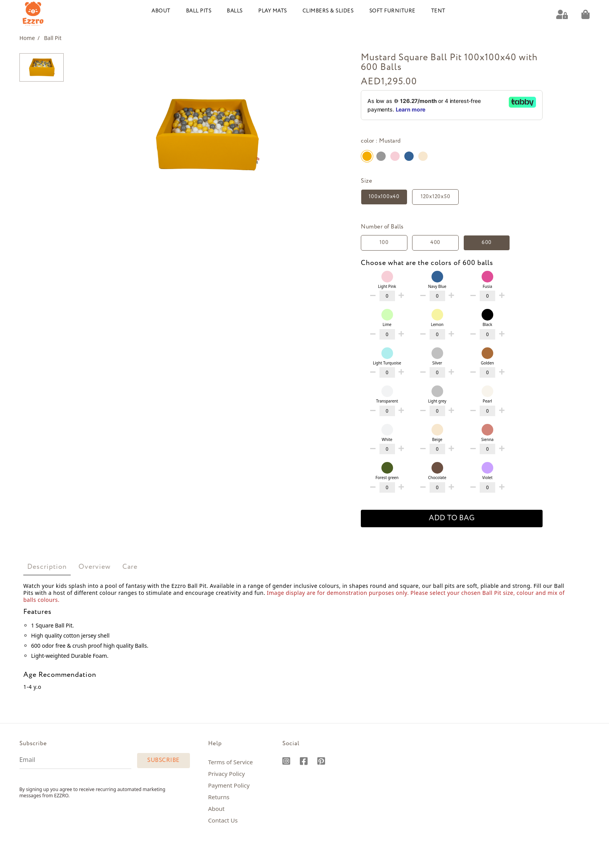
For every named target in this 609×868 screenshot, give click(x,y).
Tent (438, 11)
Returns (219, 797)
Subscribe (164, 760)
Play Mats (273, 11)
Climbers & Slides (328, 11)
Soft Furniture (392, 11)
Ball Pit (53, 37)
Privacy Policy (227, 773)
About (161, 11)
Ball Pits (199, 11)
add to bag (452, 518)
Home (30, 37)
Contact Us (223, 820)
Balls (235, 11)
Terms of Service (231, 762)
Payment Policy (229, 785)
